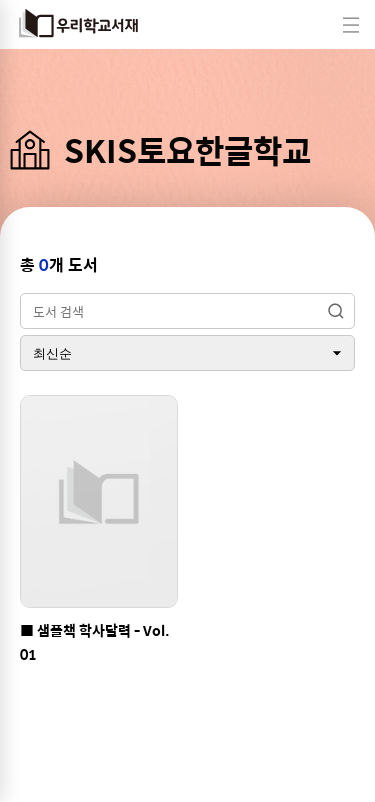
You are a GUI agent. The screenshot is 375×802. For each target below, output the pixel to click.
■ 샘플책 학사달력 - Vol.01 (95, 642)
